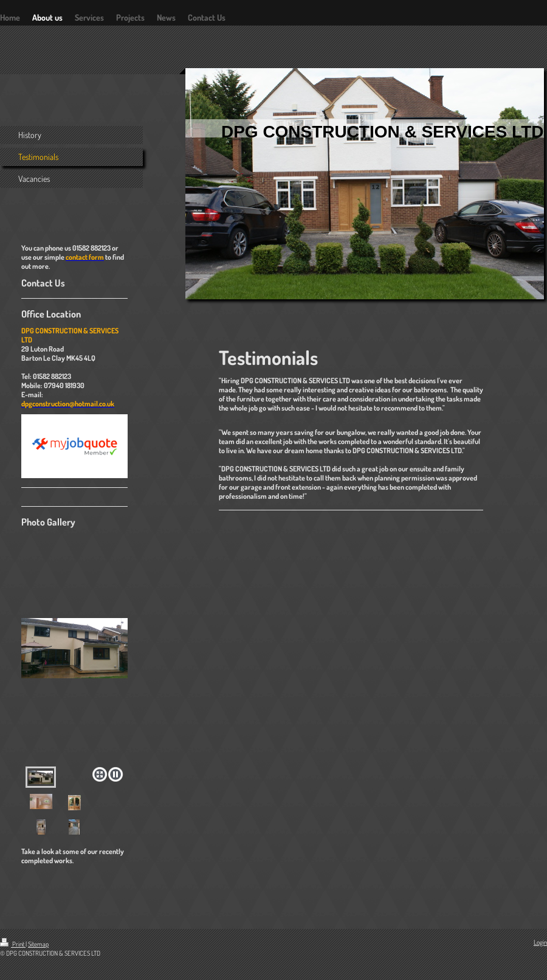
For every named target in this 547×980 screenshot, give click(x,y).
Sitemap (38, 944)
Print (13, 944)
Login (540, 942)
